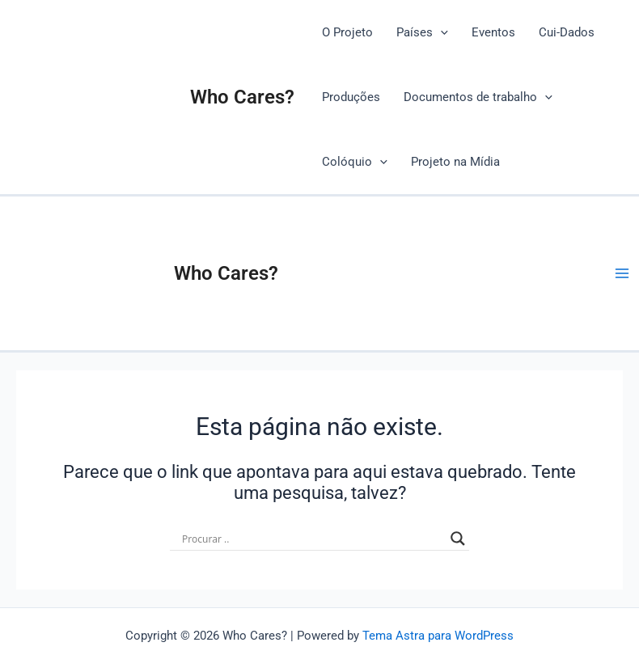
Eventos (493, 32)
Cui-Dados (567, 32)
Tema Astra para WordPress (438, 636)
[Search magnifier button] (458, 539)
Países (422, 32)
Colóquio (355, 162)
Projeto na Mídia (455, 162)
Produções (351, 97)
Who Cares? (242, 97)
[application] (440, 32)
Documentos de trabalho (478, 97)
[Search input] (312, 539)
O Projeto (347, 32)
